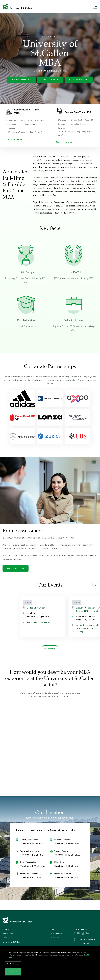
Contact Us (7, 938)
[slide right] (96, 585)
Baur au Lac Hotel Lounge (39, 622)
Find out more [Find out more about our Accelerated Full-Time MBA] (14, 139)
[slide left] (91, 585)
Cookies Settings (13, 964)
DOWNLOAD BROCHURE (21, 80)
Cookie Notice (56, 933)
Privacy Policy (55, 938)
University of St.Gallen (11, 942)
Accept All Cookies (13, 972)
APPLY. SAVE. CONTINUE (79, 80)
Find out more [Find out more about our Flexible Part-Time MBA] (64, 142)
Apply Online (8, 933)
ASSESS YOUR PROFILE (50, 80)
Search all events (50, 648)
